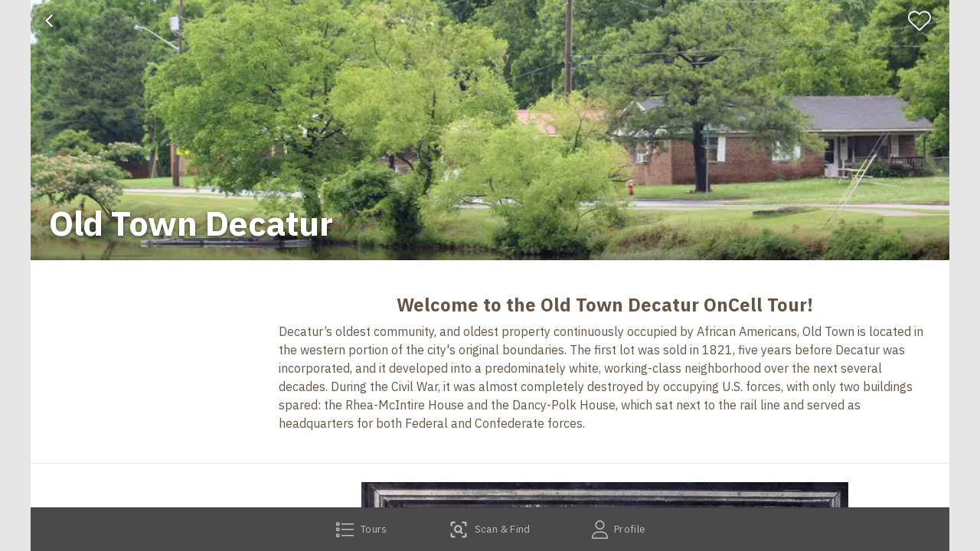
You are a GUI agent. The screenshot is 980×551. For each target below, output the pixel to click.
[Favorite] (926, 21)
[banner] (490, 130)
